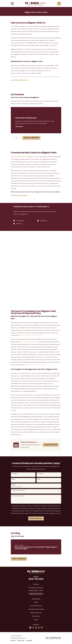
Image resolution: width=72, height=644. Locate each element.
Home (36, 602)
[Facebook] (33, 628)
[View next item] (19, 138)
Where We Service (36, 613)
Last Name (40, 474)
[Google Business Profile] (30, 628)
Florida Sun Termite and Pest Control (30, 336)
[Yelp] (39, 628)
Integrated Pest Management (30, 342)
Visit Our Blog (19, 559)
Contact (36, 620)
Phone (13, 480)
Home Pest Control (36, 606)
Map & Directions (36, 594)
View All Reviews (31, 138)
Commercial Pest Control (36, 609)
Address (14, 485)
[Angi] (36, 628)
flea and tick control (32, 365)
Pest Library (36, 616)
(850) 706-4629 (36, 579)
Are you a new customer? (18, 491)
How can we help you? (17, 496)
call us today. (42, 365)
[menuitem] (13, 641)
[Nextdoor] (42, 628)
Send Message (36, 519)
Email (39, 480)
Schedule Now (51, 445)
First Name (15, 474)
